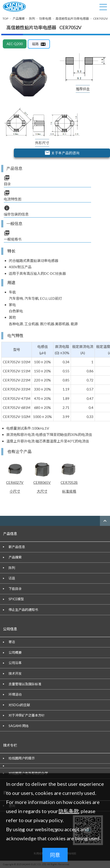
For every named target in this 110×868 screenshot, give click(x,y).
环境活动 (15, 694)
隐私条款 (69, 811)
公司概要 (15, 652)
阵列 (12, 568)
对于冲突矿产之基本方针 (27, 715)
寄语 (12, 642)
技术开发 (15, 673)
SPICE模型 (16, 599)
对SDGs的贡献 (19, 705)
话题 (12, 578)
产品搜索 (15, 557)
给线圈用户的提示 (22, 758)
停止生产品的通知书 (23, 610)
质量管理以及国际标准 (25, 684)
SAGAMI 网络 (19, 726)
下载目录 (15, 589)
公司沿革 (15, 663)
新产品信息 (17, 547)
